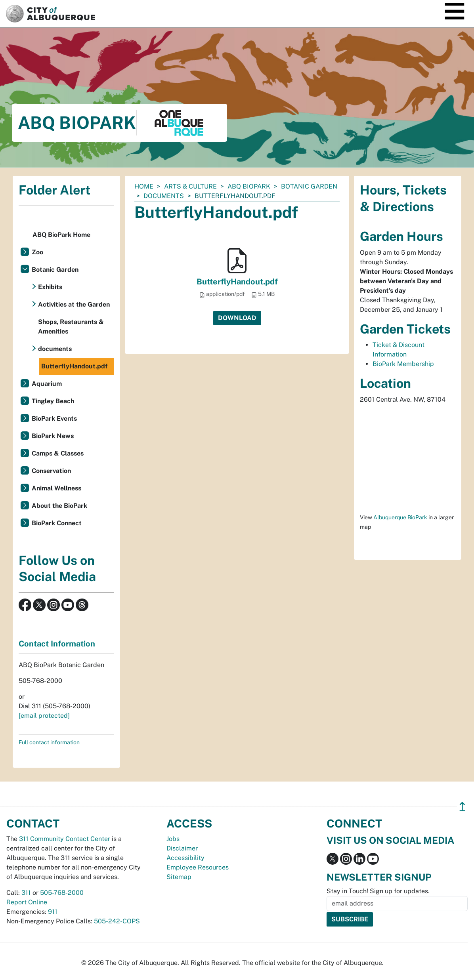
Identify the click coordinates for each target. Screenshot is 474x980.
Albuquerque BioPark (400, 517)
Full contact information (49, 742)
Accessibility (185, 858)
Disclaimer (182, 848)
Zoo (37, 252)
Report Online (27, 902)
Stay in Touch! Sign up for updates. (378, 891)
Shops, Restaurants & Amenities (71, 327)
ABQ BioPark (249, 186)
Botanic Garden (309, 186)
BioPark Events (54, 419)
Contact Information (57, 644)
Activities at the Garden (74, 304)
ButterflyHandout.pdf (237, 282)
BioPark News (53, 436)
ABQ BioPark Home (61, 235)
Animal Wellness (56, 488)
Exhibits (50, 287)
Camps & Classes (58, 453)
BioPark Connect (57, 523)
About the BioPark (59, 506)
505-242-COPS (117, 921)
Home (144, 186)
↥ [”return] (462, 807)
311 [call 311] (26, 893)
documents (164, 196)
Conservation (51, 471)
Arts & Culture (190, 186)
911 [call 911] (53, 912)
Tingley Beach (53, 401)
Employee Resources (198, 867)
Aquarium (47, 384)
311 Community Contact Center (65, 839)
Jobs (173, 839)
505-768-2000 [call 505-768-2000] (62, 893)
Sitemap (179, 877)
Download (237, 318)
